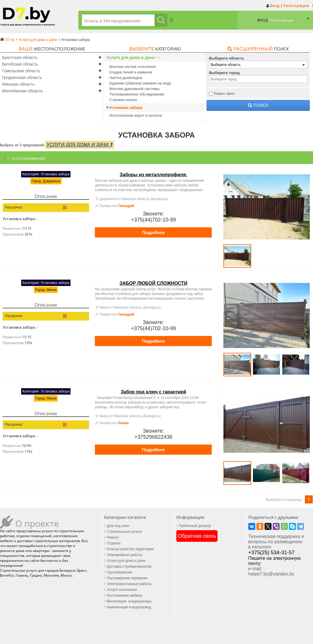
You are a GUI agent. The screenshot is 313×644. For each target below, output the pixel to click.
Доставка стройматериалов (129, 566)
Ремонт (113, 537)
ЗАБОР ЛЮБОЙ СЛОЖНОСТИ (153, 283)
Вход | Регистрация (290, 6)
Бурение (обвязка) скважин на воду (140, 83)
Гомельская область (21, 71)
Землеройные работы (124, 555)
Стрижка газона (123, 100)
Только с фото (224, 93)
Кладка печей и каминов (131, 72)
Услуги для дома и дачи (130, 58)
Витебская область (20, 64)
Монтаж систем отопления (133, 67)
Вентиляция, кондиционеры (129, 601)
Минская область (18, 84)
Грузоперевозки (119, 572)
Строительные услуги (124, 532)
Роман (123, 423)
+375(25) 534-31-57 (272, 553)
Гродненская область (22, 78)
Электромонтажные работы (129, 584)
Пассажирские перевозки (127, 578)
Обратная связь (197, 536)
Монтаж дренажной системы (134, 89)
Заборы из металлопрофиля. (153, 175)
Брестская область (20, 57)
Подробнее (154, 232)
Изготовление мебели (124, 596)
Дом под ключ (118, 526)
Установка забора (126, 108)
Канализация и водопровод (129, 607)
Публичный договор (195, 526)
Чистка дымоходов (126, 78)
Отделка (114, 543)
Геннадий (126, 206)
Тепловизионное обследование (137, 94)
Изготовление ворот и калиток (136, 115)
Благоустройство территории (130, 549)
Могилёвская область (22, 91)
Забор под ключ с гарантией (153, 392)
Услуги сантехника (122, 590)
